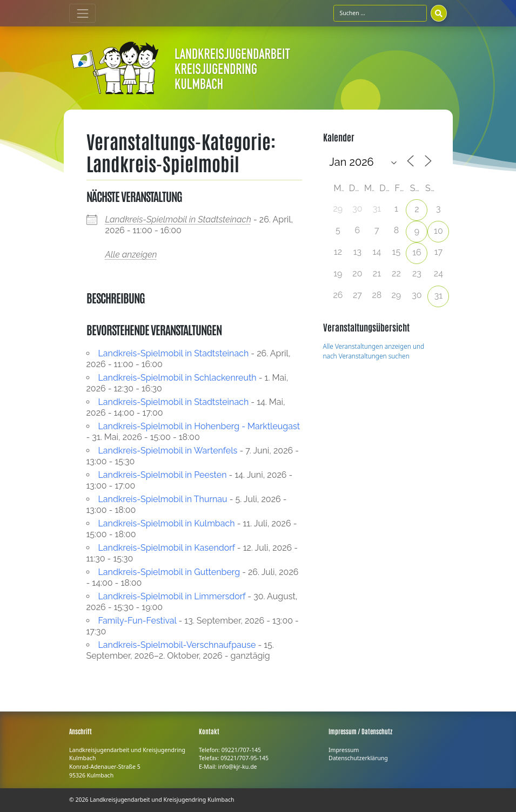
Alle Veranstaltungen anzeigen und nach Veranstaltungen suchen (374, 351)
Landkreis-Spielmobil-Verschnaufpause (177, 645)
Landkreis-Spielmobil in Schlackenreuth (177, 378)
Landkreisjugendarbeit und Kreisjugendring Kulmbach (162, 800)
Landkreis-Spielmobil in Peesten (163, 475)
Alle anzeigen (131, 255)
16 (417, 252)
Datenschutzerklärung (358, 758)
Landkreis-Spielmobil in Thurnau (163, 499)
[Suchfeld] (380, 13)
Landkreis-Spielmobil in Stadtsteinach (178, 219)
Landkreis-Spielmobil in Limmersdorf (172, 596)
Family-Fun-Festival (138, 621)
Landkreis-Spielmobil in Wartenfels (168, 451)
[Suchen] (439, 13)
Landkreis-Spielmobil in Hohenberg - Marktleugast (199, 426)
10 (438, 231)
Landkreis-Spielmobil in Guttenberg (169, 572)
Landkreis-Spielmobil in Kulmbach (167, 523)
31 (438, 296)
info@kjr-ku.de (238, 767)
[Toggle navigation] (82, 13)
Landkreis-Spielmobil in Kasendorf (167, 548)
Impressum (344, 750)
